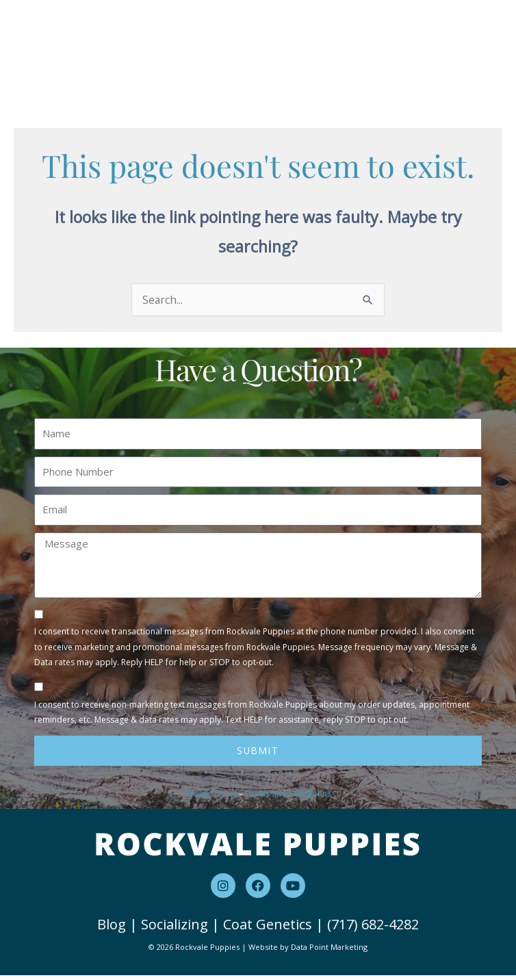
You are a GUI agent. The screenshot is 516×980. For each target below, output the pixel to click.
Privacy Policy (211, 798)
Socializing (175, 929)
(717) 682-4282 (373, 929)
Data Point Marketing (329, 952)
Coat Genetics (268, 929)
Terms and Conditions (288, 798)
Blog (112, 929)
